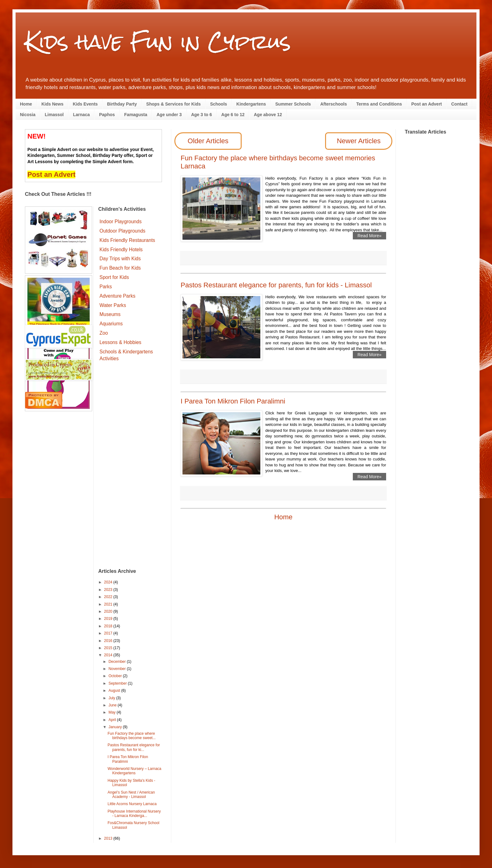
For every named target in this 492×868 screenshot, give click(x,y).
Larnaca (82, 115)
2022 (109, 597)
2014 (109, 655)
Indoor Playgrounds (121, 222)
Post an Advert (427, 104)
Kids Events (85, 104)
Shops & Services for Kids (174, 104)
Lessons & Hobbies (121, 342)
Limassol (54, 115)
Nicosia (28, 115)
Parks (106, 287)
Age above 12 (268, 115)
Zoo (104, 333)
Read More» (369, 236)
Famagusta (136, 115)
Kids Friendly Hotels (121, 250)
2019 (109, 619)
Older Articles (208, 141)
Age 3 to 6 (202, 115)
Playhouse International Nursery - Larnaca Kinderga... (134, 814)
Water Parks (113, 305)
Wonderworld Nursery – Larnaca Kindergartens (134, 771)
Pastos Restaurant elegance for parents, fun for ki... (134, 747)
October (116, 676)
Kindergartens (251, 104)
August (115, 691)
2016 (109, 641)
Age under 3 (169, 115)
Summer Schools (293, 104)
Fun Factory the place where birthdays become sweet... (131, 736)
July (112, 698)
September (118, 683)
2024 (109, 582)
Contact (459, 104)
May (112, 712)
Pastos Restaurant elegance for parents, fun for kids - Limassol (276, 285)
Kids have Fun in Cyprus (158, 42)
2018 (109, 626)
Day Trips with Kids (120, 259)
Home (26, 104)
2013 (109, 838)
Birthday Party (122, 104)
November (118, 669)
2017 (109, 633)
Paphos (107, 115)
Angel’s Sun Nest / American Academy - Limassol (131, 795)
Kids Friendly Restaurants (128, 240)
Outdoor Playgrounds (123, 231)
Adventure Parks (118, 296)
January (116, 727)
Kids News (52, 104)
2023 (109, 590)
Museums (110, 314)
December (118, 662)
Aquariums (111, 324)
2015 (109, 648)
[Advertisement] (130, 466)
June (113, 705)
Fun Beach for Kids (120, 268)
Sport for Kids (114, 277)
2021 (109, 604)
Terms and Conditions (379, 104)
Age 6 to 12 (233, 115)
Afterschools (334, 104)
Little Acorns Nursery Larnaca (132, 804)
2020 (109, 611)
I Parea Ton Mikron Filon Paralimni (233, 401)
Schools (219, 104)
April (113, 720)
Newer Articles (359, 141)
